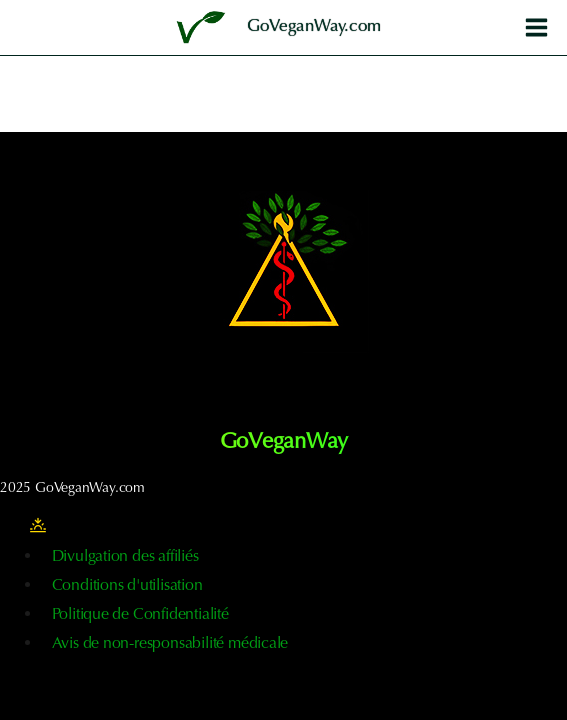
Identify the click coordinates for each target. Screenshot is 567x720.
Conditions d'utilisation (127, 586)
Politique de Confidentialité (140, 615)
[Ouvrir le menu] (536, 27)
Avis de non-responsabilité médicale (170, 644)
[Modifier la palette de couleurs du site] (38, 526)
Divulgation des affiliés (125, 557)
